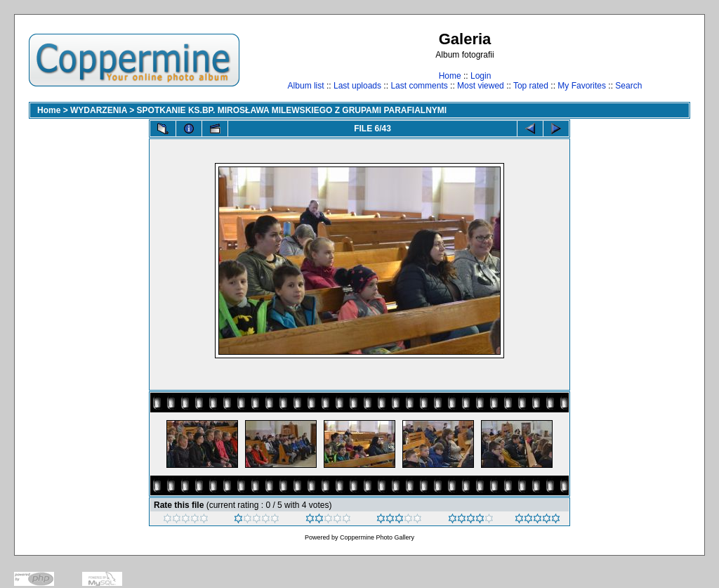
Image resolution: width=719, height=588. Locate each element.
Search (628, 86)
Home (450, 76)
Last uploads (357, 86)
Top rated (531, 86)
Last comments (419, 86)
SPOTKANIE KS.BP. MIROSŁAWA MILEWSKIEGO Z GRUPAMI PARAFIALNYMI (292, 110)
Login (481, 76)
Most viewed (481, 86)
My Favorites (582, 86)
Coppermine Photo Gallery (377, 537)
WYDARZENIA (99, 110)
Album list (306, 86)
